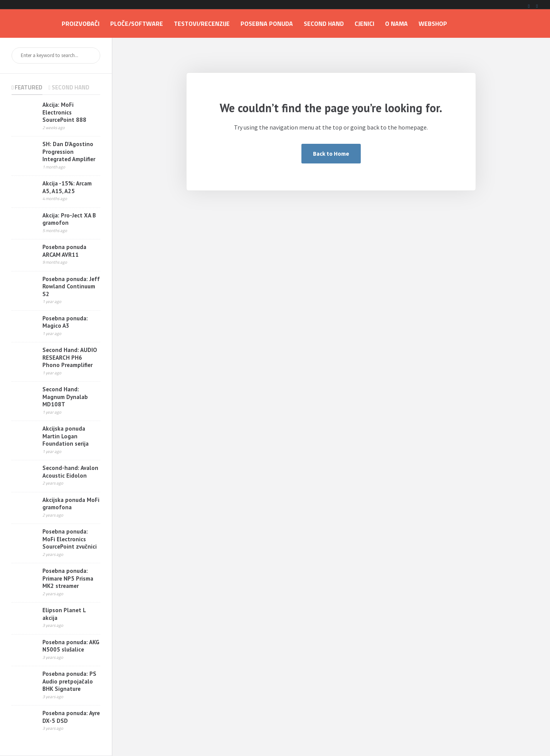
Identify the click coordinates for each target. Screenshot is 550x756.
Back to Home (331, 154)
